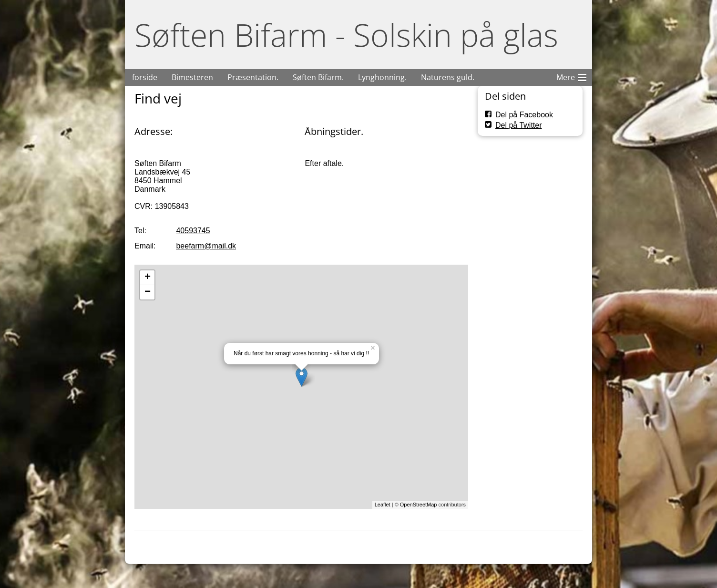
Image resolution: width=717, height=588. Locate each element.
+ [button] (148, 278)
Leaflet (383, 505)
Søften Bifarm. (318, 77)
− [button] (148, 292)
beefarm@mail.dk (206, 246)
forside (145, 77)
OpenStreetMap (419, 505)
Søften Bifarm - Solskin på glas (346, 35)
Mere (571, 76)
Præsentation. (253, 77)
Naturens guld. (448, 77)
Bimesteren (192, 77)
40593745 (193, 231)
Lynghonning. (382, 77)
